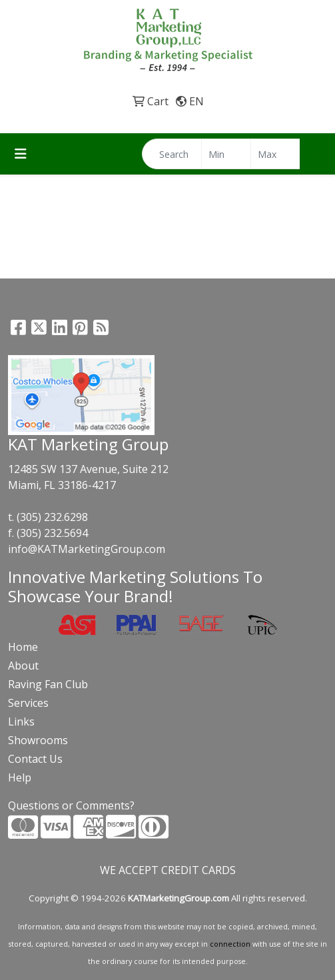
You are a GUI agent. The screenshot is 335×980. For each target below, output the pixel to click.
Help (20, 777)
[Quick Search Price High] (275, 154)
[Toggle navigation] (21, 154)
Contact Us (35, 759)
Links (21, 722)
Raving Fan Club (48, 684)
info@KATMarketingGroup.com (87, 549)
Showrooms (38, 740)
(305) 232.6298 (52, 517)
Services (28, 703)
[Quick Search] (172, 154)
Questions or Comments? (71, 805)
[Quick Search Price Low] (226, 154)
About (23, 666)
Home (23, 647)
